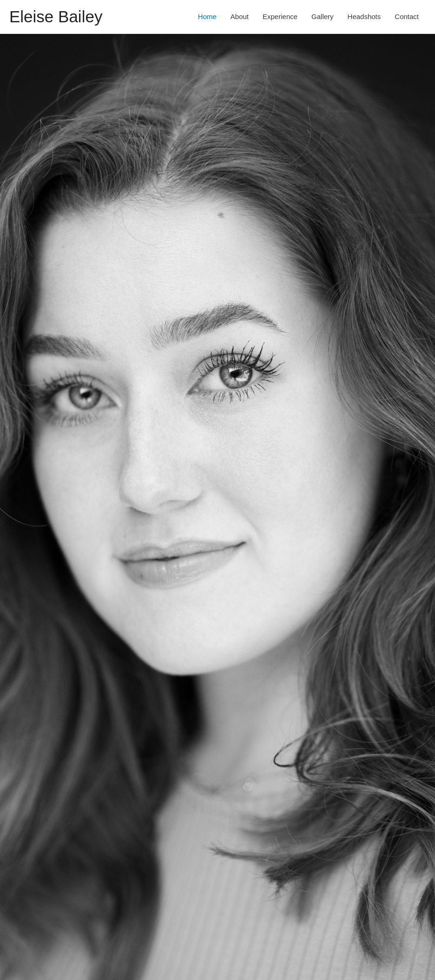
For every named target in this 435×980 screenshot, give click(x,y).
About (240, 16)
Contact (407, 16)
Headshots (364, 16)
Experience (280, 16)
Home (207, 16)
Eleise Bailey (56, 16)
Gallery (323, 16)
